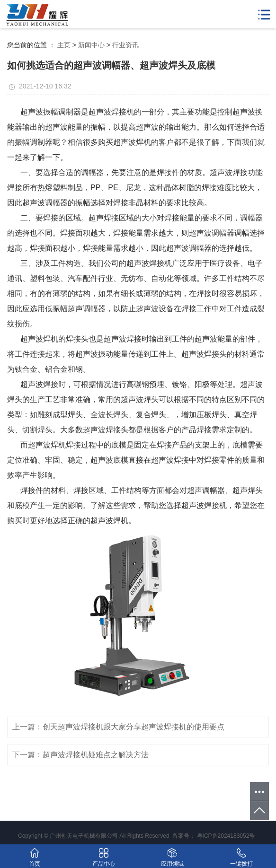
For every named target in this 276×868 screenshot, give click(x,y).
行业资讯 (125, 45)
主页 (64, 45)
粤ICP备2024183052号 (226, 836)
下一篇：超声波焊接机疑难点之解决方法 (80, 755)
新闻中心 (91, 45)
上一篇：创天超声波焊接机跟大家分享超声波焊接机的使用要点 (118, 727)
